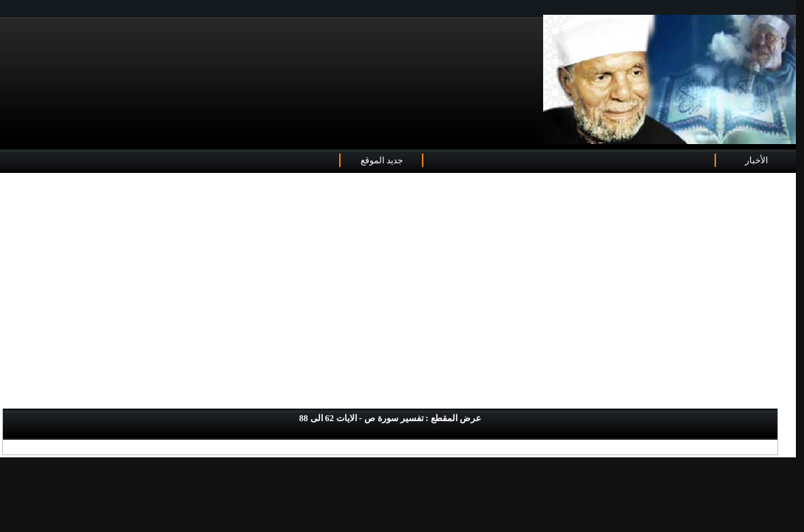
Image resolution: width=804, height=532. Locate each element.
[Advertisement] (398, 292)
